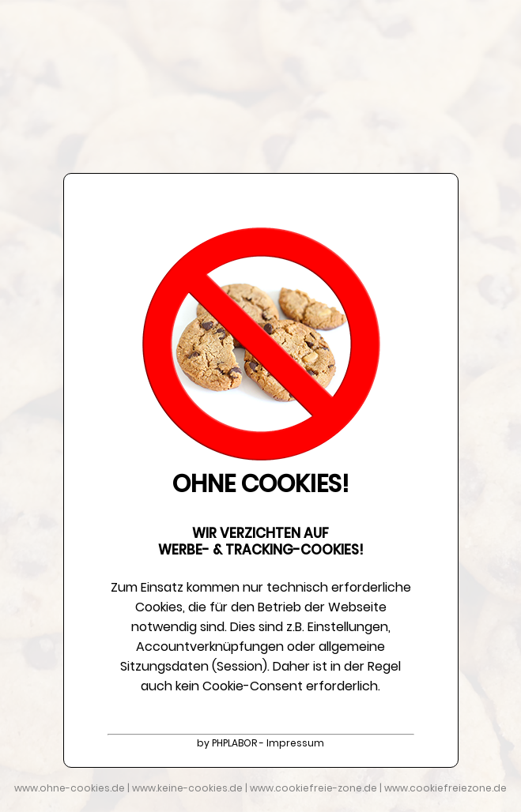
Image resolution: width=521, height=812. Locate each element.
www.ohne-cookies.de (70, 788)
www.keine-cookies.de (187, 788)
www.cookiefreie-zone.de (313, 788)
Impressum (295, 743)
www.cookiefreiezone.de (445, 788)
